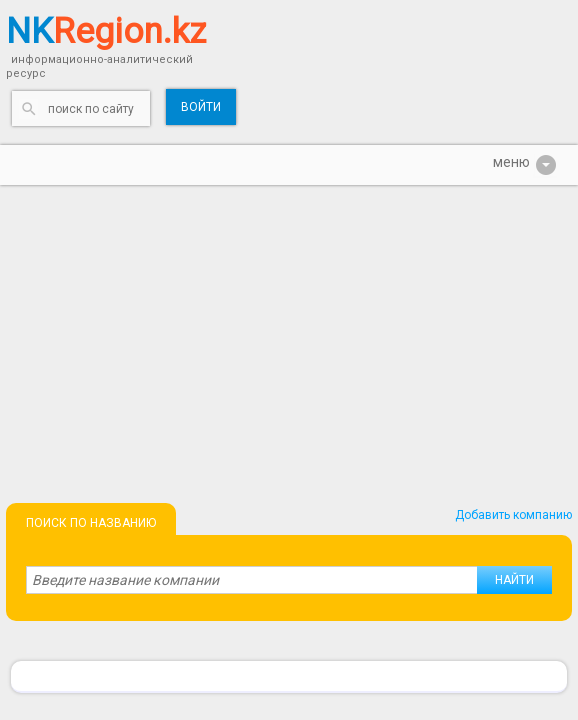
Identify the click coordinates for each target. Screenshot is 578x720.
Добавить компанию (513, 515)
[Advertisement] (289, 335)
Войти (201, 107)
